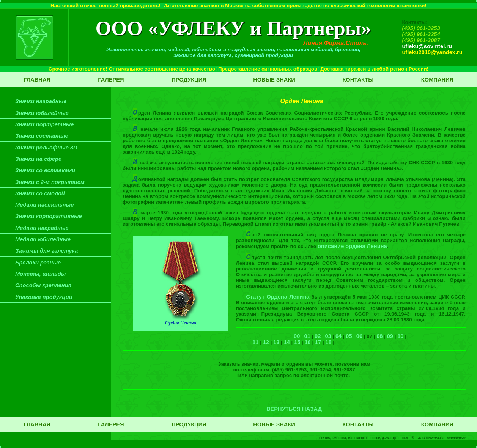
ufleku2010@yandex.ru (432, 52)
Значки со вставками (45, 170)
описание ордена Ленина (352, 246)
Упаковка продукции (44, 297)
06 (359, 336)
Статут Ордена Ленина (278, 297)
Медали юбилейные (43, 239)
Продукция (189, 80)
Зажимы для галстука (46, 251)
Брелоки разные (38, 263)
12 (266, 342)
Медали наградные (42, 228)
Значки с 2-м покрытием (50, 182)
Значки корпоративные (49, 216)
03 (328, 336)
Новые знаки (274, 80)
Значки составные (42, 136)
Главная (37, 80)
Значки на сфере (38, 159)
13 (276, 342)
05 (349, 336)
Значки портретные (44, 124)
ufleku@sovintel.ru (427, 46)
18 (328, 342)
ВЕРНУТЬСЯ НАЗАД (294, 409)
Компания (437, 80)
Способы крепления (43, 285)
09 (390, 336)
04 (338, 336)
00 (297, 336)
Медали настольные (44, 205)
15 (297, 342)
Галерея (111, 80)
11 (255, 342)
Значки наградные (41, 101)
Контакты (358, 80)
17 (318, 342)
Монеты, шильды (40, 274)
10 (400, 336)
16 (307, 342)
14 (287, 342)
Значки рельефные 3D (46, 148)
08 (379, 336)
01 (307, 336)
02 (318, 336)
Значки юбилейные (42, 113)
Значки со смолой (40, 193)
